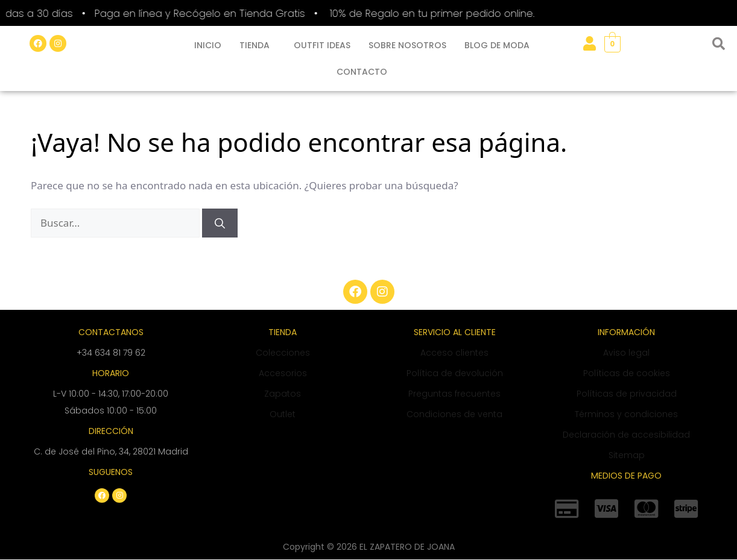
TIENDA (255, 45)
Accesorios (283, 373)
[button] (258, 45)
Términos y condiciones (626, 414)
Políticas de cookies (627, 373)
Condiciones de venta (454, 414)
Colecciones (283, 353)
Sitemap (627, 455)
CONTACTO (362, 72)
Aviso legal (626, 353)
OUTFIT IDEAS (322, 45)
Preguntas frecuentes (454, 394)
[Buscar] (220, 223)
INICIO (208, 45)
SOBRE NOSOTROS (407, 45)
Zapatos (283, 394)
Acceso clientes (454, 353)
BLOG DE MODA (497, 45)
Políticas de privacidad (627, 394)
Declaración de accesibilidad (626, 435)
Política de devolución (455, 373)
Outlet (283, 414)
